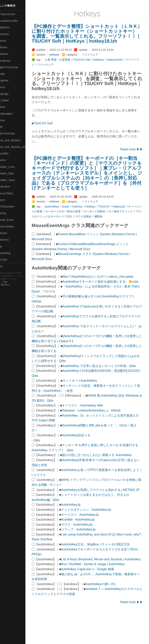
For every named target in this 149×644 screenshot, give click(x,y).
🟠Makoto (8, 107)
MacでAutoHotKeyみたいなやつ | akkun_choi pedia (107, 286)
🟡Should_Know (12, 220)
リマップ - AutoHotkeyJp (87, 554)
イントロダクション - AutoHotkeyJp (95, 534)
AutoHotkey (61, 216)
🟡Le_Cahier (10, 100)
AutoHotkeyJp (80, 529)
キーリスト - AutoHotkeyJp (89, 539)
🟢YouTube (9, 260)
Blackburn (14, 285)
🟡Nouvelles (10, 153)
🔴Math (7, 127)
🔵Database (10, 54)
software (63, 60)
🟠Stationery (10, 240)
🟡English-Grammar (14, 67)
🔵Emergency (11, 61)
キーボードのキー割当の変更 (80, 221)
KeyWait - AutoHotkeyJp (87, 544)
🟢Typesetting (11, 253)
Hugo (14, 282)
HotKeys (107, 65)
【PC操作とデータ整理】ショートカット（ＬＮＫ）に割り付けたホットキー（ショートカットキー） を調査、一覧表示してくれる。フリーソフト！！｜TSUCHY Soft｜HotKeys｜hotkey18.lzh (91, 36)
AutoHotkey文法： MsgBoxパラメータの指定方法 (104, 569)
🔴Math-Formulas (13, 133)
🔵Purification (10, 187)
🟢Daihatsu (9, 47)
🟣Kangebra (10, 80)
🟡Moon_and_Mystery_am (18, 147)
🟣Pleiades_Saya (13, 180)
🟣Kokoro (8, 87)
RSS (7, 266)
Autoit (74, 216)
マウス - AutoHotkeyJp (86, 549)
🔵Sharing (8, 213)
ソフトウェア (99, 60)
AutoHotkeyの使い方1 (109, 614)
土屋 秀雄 (60, 65)
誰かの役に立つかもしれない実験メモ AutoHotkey (106, 475)
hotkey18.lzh (123, 65)
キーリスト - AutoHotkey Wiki (91, 425)
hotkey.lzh (128, 216)
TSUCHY (113, 216)
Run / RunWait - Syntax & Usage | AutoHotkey (102, 594)
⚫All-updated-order (14, 21)
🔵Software (9, 233)
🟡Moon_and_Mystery (16, 140)
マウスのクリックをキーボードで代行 (75, 226)
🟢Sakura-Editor (12, 193)
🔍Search (8, 200)
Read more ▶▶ (132, 154)
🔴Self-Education (13, 207)
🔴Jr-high (8, 74)
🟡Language (10, 94)
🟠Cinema (8, 41)
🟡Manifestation (12, 114)
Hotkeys (99, 216)
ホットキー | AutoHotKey (89, 401)
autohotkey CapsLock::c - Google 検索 (97, 599)
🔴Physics (8, 160)
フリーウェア (60, 70)
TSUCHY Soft (91, 65)
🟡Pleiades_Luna (13, 167)
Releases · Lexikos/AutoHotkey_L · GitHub (100, 430)
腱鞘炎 (124, 226)
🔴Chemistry (10, 34)
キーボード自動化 (112, 221)
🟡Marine (8, 120)
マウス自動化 (109, 226)
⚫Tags (6, 246)
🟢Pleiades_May (12, 173)
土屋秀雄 (74, 65)
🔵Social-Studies (12, 226)
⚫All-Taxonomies (13, 14)
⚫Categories (10, 27)
